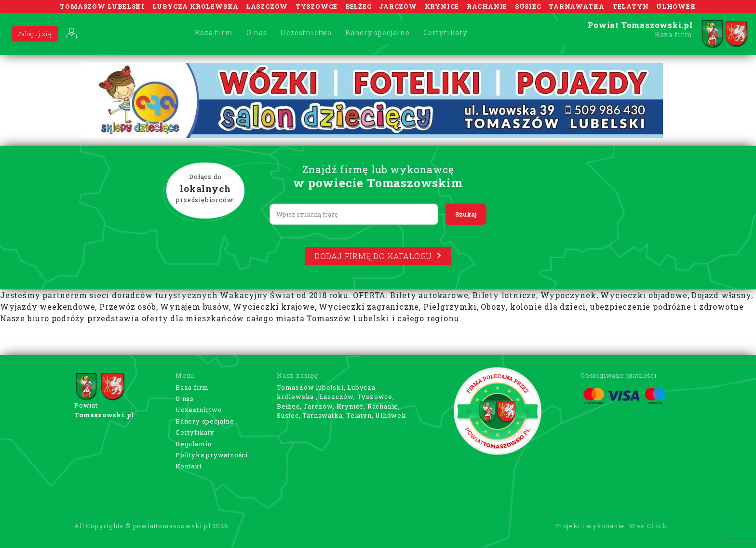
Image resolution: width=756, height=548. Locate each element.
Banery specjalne (378, 33)
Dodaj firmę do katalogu (378, 256)
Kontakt (189, 466)
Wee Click (648, 526)
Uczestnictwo (306, 33)
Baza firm (214, 33)
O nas (256, 33)
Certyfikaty (445, 33)
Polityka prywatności (212, 455)
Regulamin (194, 444)
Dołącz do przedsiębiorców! (205, 189)
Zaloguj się (35, 34)
